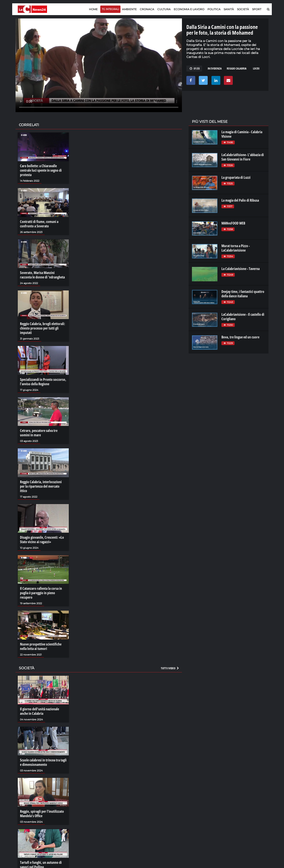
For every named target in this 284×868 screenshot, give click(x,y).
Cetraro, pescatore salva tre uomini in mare (39, 433)
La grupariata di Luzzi (236, 177)
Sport (257, 9)
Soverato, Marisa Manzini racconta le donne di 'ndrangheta (42, 275)
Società (243, 9)
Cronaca (147, 9)
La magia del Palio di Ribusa (240, 200)
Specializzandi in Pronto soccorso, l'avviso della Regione (43, 382)
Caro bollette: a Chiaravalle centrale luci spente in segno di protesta (41, 170)
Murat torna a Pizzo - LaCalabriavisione (236, 248)
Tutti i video (170, 668)
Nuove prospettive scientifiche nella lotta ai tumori (41, 646)
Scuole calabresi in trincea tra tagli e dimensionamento (43, 762)
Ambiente (129, 9)
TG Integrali (110, 9)
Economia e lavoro (189, 9)
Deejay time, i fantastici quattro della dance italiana (243, 294)
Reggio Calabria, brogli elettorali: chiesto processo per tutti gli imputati (42, 328)
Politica (214, 9)
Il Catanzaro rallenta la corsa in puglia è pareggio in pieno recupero (41, 593)
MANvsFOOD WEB (233, 223)
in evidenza (215, 68)
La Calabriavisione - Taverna (241, 269)
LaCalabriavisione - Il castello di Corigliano (243, 317)
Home (93, 9)
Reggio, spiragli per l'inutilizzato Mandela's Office (42, 814)
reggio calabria (237, 68)
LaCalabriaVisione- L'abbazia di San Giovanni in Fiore (243, 157)
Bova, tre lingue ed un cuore (240, 337)
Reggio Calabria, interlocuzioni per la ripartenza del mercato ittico (41, 486)
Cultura (164, 9)
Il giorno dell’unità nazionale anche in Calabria (39, 711)
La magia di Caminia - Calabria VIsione (242, 134)
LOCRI (256, 68)
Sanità (229, 9)
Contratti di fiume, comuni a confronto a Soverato (39, 224)
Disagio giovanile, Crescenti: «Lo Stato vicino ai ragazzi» (42, 540)
